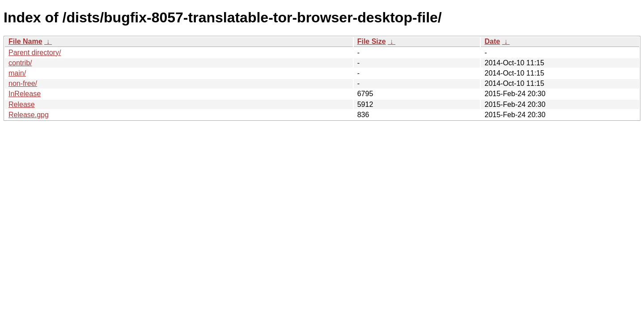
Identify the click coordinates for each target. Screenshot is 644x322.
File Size (372, 41)
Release (22, 104)
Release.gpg (29, 115)
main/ (17, 73)
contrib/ (20, 63)
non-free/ (23, 83)
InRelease (25, 94)
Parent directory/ (35, 53)
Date (492, 41)
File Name (25, 41)
